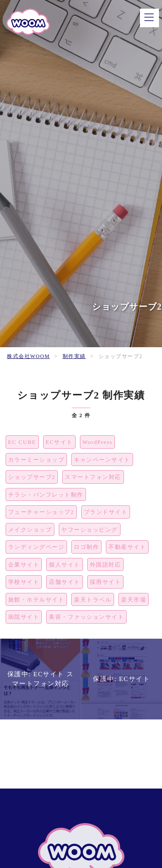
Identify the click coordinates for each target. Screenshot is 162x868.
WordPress (98, 442)
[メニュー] (149, 18)
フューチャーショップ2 (41, 512)
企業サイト (24, 565)
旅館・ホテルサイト (37, 600)
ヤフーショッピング (90, 530)
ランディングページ (37, 547)
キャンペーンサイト (102, 460)
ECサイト (59, 442)
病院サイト (24, 617)
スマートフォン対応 (93, 477)
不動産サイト (127, 547)
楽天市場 (133, 600)
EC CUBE (22, 442)
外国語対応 (106, 565)
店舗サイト (65, 582)
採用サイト (106, 582)
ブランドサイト (106, 512)
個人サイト (65, 565)
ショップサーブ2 (32, 477)
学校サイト (24, 582)
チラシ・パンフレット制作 (46, 495)
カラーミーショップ (37, 460)
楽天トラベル (93, 600)
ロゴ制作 (86, 547)
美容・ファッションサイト (86, 617)
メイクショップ (30, 530)
